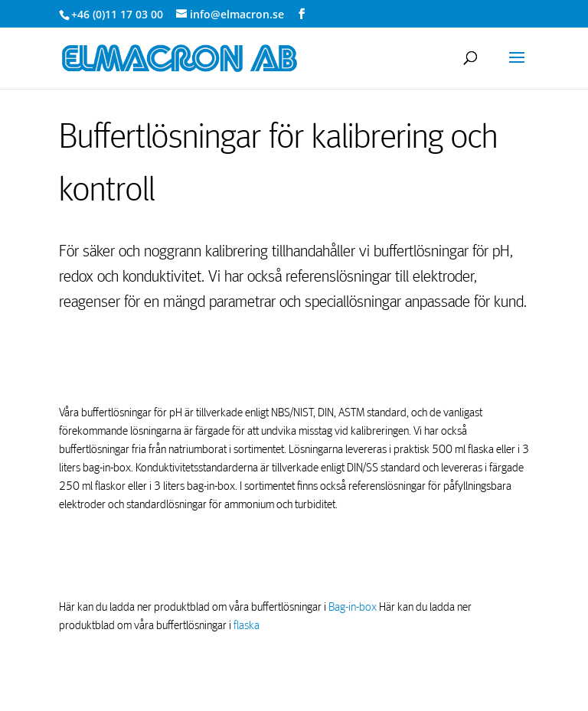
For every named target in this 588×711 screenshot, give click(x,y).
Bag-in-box (354, 607)
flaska (247, 625)
